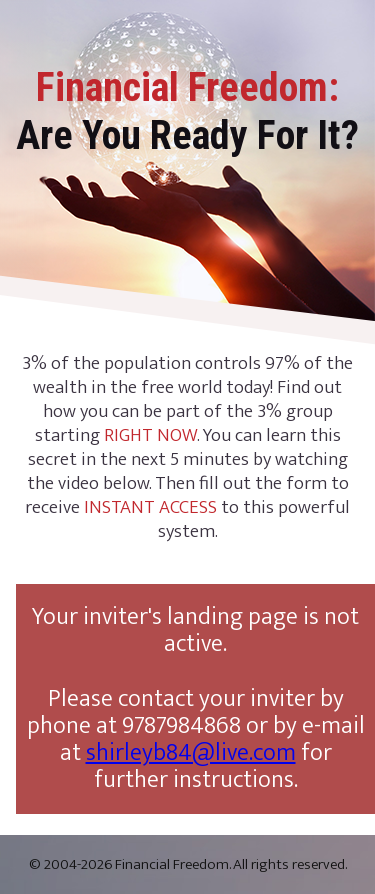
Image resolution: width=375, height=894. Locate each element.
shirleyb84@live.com (191, 753)
